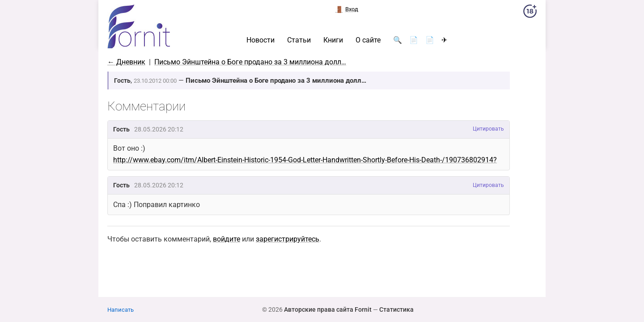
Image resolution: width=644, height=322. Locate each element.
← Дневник (126, 62)
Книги (333, 40)
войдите (227, 239)
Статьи (299, 40)
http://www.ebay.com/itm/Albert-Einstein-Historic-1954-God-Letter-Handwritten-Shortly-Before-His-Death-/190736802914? (305, 160)
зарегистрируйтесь (288, 239)
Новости (261, 40)
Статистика (396, 309)
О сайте (368, 40)
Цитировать (488, 129)
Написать (121, 310)
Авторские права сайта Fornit (328, 309)
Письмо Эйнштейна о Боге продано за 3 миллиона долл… (250, 62)
